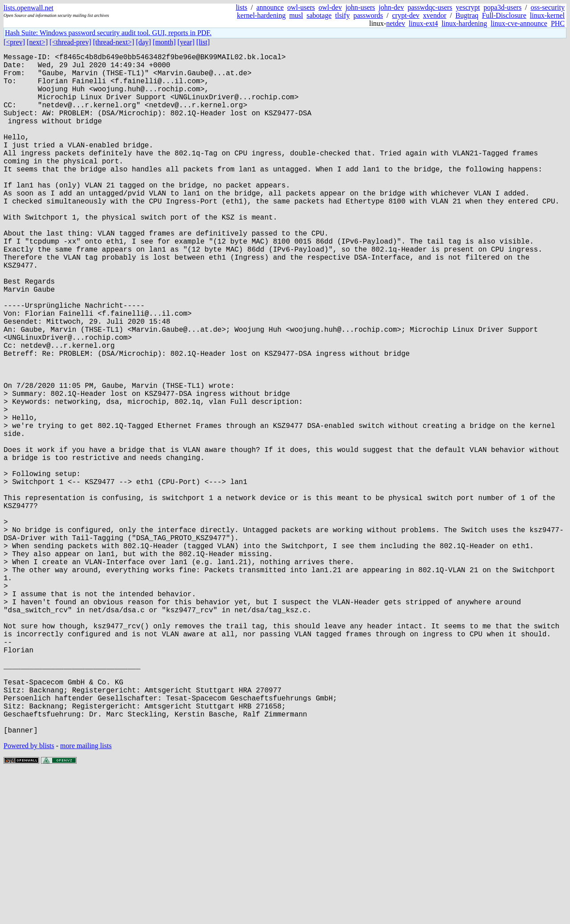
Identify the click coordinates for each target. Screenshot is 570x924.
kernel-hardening (261, 15)
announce (270, 7)
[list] (203, 42)
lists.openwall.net (28, 8)
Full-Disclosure (504, 15)
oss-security (548, 7)
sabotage (319, 15)
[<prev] (14, 42)
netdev (396, 23)
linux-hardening (464, 23)
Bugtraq (467, 15)
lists (241, 7)
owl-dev (330, 7)
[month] (164, 42)
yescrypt (468, 7)
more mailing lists (86, 897)
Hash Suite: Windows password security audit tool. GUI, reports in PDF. (108, 33)
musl (296, 15)
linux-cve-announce (519, 23)
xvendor (435, 15)
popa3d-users (503, 7)
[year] (186, 42)
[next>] (37, 42)
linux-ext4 (423, 23)
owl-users (301, 7)
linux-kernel (547, 15)
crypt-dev (406, 15)
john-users (360, 7)
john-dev (391, 7)
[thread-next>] (114, 42)
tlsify (342, 15)
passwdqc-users (430, 7)
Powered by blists (29, 897)
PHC (558, 23)
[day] (143, 42)
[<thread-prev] (70, 42)
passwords (368, 15)
